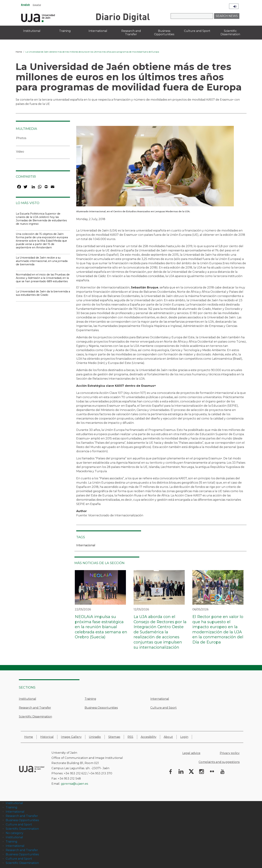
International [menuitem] (98, 31)
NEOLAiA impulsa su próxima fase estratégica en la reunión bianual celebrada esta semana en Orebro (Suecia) (101, 627)
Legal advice (191, 753)
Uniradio (95, 737)
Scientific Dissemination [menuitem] (230, 33)
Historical (47, 737)
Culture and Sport (164, 708)
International (160, 699)
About (168, 737)
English (25, 5)
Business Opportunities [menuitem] (164, 33)
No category (15, 833)
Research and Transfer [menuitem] (131, 33)
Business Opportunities (101, 708)
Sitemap (114, 737)
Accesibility (149, 737)
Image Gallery (71, 737)
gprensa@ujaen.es (74, 784)
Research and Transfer (35, 708)
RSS (130, 737)
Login (184, 737)
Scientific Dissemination (35, 717)
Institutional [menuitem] (32, 31)
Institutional (28, 699)
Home (19, 52)
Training (90, 699)
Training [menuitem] (65, 31)
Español (37, 5)
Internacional (86, 545)
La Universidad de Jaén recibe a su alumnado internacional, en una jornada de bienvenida (42, 261)
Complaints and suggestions (219, 762)
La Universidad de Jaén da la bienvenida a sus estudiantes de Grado (43, 293)
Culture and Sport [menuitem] (197, 31)
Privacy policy (230, 753)
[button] (155, 167)
